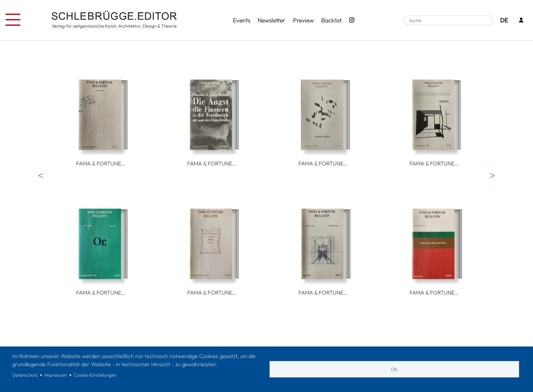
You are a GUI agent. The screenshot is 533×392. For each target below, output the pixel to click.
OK (394, 369)
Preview (303, 20)
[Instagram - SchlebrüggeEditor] (352, 20)
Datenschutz (25, 375)
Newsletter (271, 20)
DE (504, 20)
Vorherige (41, 175)
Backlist (331, 20)
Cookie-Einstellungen (95, 375)
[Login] (521, 21)
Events (242, 20)
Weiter (492, 175)
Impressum (56, 375)
